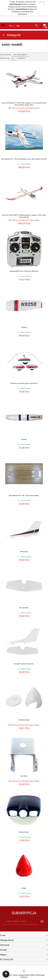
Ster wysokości (24, 608)
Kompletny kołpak (24, 720)
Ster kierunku (24, 552)
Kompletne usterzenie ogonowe (24, 664)
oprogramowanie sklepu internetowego (32, 975)
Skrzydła (24, 327)
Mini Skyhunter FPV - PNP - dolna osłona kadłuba (24, 496)
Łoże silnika (24, 776)
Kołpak (24, 888)
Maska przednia (24, 832)
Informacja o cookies (10, 975)
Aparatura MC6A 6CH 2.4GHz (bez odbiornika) (24, 271)
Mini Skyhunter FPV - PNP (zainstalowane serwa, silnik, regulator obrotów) (24, 159)
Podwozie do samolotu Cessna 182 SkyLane (24, 383)
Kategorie (11, 35)
